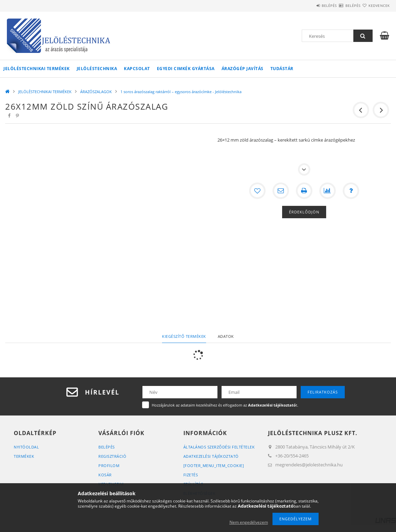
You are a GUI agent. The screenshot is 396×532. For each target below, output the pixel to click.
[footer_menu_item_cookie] (214, 465)
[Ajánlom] (281, 191)
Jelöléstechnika (97, 69)
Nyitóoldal (26, 447)
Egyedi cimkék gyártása (186, 69)
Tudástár (282, 69)
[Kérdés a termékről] (351, 191)
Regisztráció (112, 456)
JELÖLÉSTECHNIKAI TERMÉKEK (37, 69)
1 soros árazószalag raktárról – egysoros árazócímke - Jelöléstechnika (181, 92)
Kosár (105, 475)
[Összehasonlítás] (328, 191)
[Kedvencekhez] (257, 191)
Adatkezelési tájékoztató (211, 456)
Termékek (24, 456)
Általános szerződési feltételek (219, 447)
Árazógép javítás (243, 69)
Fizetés (191, 475)
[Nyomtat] (304, 191)
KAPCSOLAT (137, 69)
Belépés (309, 5)
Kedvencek (375, 5)
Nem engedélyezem (249, 522)
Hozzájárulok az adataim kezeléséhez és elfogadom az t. (225, 405)
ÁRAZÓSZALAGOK (96, 92)
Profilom (109, 465)
